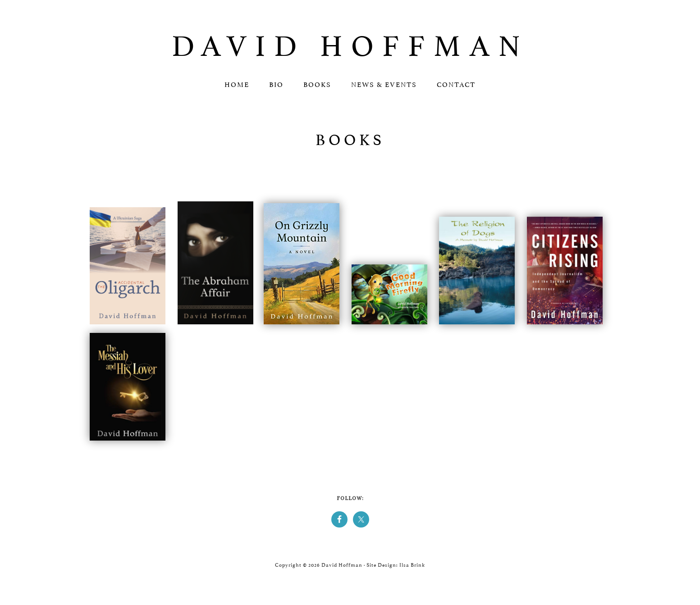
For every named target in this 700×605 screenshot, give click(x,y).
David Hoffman (350, 42)
